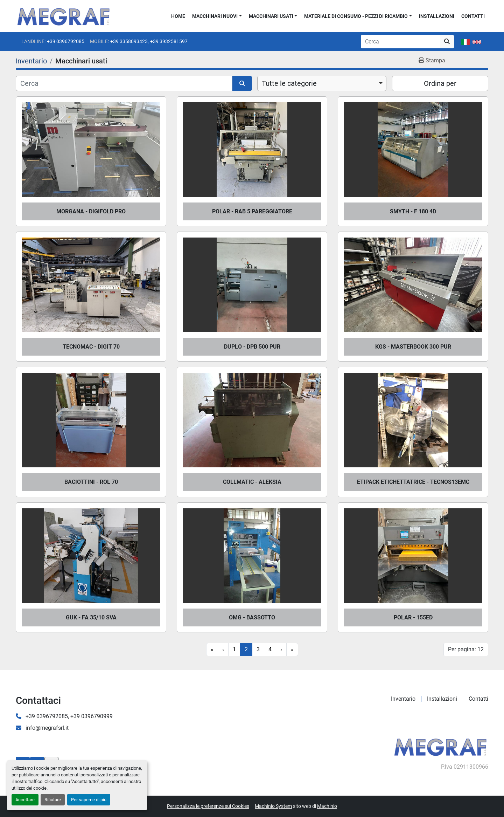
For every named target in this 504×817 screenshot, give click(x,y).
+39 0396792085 (66, 41)
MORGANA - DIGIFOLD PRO (91, 211)
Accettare (25, 800)
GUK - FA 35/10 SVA (91, 617)
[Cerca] (124, 83)
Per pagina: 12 (466, 649)
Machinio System (273, 806)
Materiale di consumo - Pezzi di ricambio (356, 16)
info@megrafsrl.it (46, 728)
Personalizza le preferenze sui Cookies (208, 806)
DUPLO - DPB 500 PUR (252, 347)
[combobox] (322, 83)
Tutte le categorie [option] (289, 83)
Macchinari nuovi (215, 16)
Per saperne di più (89, 800)
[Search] (400, 42)
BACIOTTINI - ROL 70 (91, 482)
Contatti (473, 16)
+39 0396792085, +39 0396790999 (68, 716)
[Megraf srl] (440, 746)
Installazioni (437, 16)
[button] (217, 16)
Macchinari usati (271, 16)
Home (178, 16)
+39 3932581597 (169, 41)
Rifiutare (53, 800)
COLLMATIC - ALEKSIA (252, 482)
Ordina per (440, 83)
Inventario (403, 699)
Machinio (327, 806)
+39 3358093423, (129, 41)
